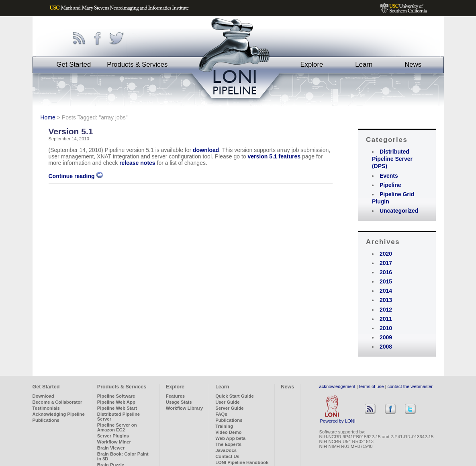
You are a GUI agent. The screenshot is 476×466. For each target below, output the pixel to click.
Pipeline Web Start (117, 408)
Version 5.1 (71, 131)
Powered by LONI (338, 419)
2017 (386, 263)
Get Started (74, 65)
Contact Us (227, 456)
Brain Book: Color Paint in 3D (123, 456)
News (413, 65)
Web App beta (230, 438)
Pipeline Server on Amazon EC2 (117, 427)
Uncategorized (399, 211)
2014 (386, 291)
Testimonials (46, 408)
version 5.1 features (274, 156)
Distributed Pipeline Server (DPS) (392, 159)
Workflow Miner (114, 442)
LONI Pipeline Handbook (242, 462)
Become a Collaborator (57, 402)
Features (175, 396)
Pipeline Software (116, 396)
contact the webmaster (410, 386)
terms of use (372, 386)
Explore (312, 65)
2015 (386, 281)
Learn (364, 65)
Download (43, 396)
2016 (386, 272)
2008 (386, 347)
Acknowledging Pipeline (59, 414)
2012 (386, 310)
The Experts (228, 444)
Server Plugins (113, 436)
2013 (386, 300)
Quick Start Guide (235, 396)
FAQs (221, 414)
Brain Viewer (111, 448)
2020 (386, 254)
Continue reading (76, 176)
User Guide (227, 402)
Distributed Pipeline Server (118, 417)
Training (224, 426)
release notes (137, 163)
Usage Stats (179, 402)
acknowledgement (337, 386)
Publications (46, 420)
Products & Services (137, 65)
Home (48, 117)
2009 (386, 337)
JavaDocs (226, 450)
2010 (386, 328)
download (206, 150)
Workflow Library (184, 408)
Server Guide (230, 408)
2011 (386, 319)
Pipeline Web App (116, 402)
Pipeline (390, 185)
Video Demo (228, 432)
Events (389, 176)
